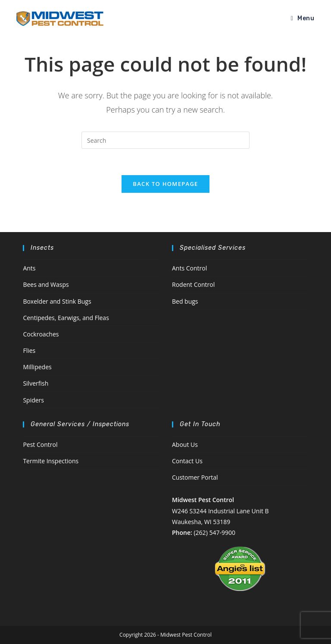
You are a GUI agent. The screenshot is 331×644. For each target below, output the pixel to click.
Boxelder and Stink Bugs (57, 301)
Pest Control (40, 445)
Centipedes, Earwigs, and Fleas (66, 318)
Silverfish (36, 383)
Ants (29, 268)
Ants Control (189, 268)
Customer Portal (195, 477)
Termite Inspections (51, 461)
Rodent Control (193, 284)
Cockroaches (41, 334)
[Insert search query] (165, 140)
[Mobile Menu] (303, 18)
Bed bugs (185, 301)
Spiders (33, 400)
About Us (185, 445)
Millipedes (37, 367)
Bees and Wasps (46, 284)
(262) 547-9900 (214, 532)
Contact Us (187, 461)
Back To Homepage (165, 184)
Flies (29, 350)
